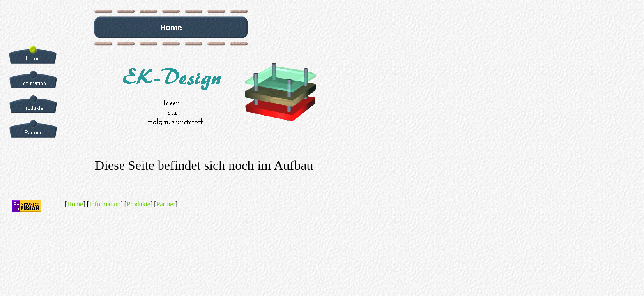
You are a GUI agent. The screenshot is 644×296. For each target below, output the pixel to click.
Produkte (138, 204)
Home (75, 204)
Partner (166, 204)
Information (105, 204)
